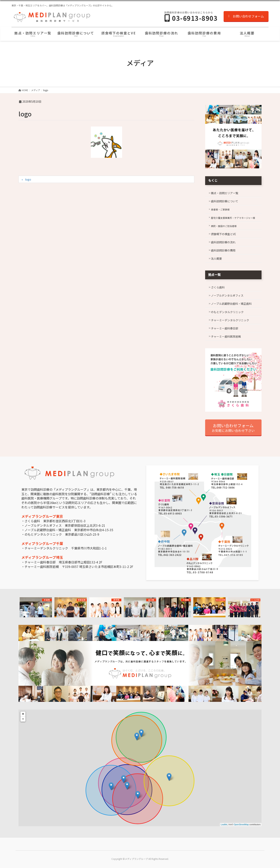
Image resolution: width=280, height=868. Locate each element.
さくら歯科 (218, 287)
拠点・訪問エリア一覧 (225, 193)
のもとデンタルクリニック (227, 312)
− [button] (23, 719)
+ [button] (23, 714)
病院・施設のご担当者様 (224, 226)
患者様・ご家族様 (220, 209)
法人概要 (216, 258)
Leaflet (224, 824)
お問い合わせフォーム (246, 16)
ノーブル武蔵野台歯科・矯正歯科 (231, 304)
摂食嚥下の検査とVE (224, 234)
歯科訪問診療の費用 (223, 250)
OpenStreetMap (241, 824)
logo (28, 179)
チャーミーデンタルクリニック (230, 320)
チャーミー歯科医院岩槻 (226, 336)
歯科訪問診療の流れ (223, 242)
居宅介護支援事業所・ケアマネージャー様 (233, 218)
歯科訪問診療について (225, 201)
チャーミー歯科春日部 (225, 328)
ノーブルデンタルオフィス (227, 295)
